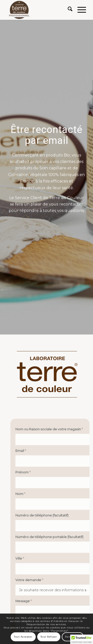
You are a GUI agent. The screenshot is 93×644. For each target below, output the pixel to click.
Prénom (25, 472)
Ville (22, 558)
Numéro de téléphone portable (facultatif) (52, 537)
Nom (23, 494)
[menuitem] (68, 10)
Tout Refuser (49, 637)
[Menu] (79, 10)
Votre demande (31, 580)
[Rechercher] (68, 10)
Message (26, 601)
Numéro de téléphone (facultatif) (44, 515)
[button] (82, 639)
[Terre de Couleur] (39, 10)
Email (23, 451)
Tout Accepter (23, 637)
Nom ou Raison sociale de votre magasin (51, 429)
